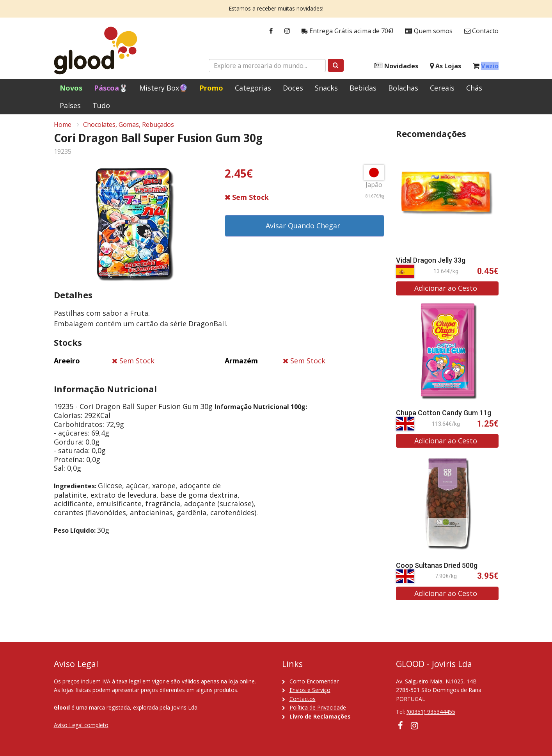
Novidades (396, 66)
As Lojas (446, 66)
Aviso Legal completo (81, 725)
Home (63, 127)
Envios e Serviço (310, 690)
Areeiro (67, 363)
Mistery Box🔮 (163, 88)
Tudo (101, 105)
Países (70, 105)
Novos (71, 88)
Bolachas (403, 88)
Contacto (481, 31)
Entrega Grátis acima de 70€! (347, 31)
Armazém (241, 363)
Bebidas (363, 88)
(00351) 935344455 (431, 712)
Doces (293, 88)
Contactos (303, 699)
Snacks (326, 88)
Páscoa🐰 (111, 88)
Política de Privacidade (318, 707)
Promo (211, 88)
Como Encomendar (314, 681)
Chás (474, 88)
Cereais (442, 88)
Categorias (253, 88)
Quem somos (429, 31)
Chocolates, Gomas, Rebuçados (129, 127)
